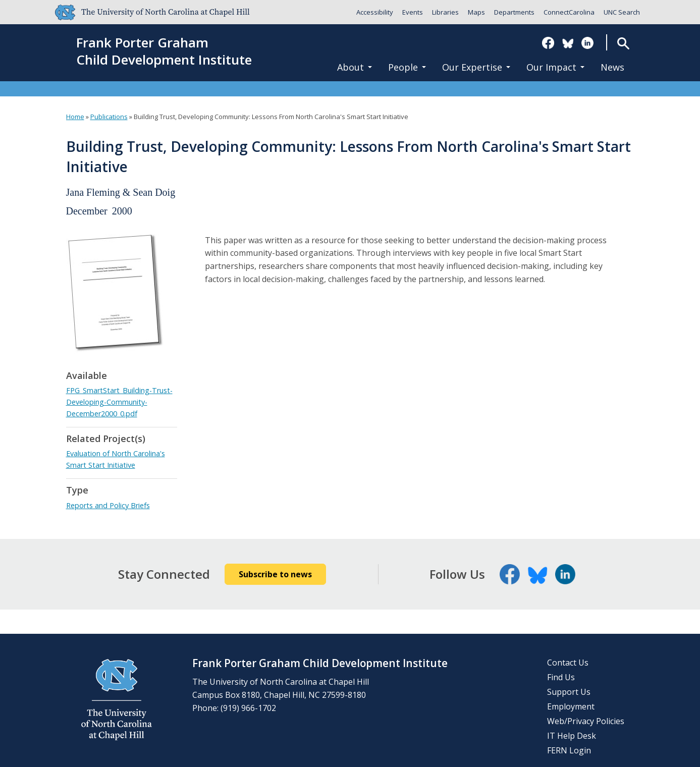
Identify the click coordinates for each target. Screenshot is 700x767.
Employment (571, 706)
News (612, 67)
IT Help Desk (572, 736)
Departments (514, 12)
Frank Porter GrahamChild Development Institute (164, 51)
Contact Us (568, 663)
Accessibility (375, 12)
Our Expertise (476, 67)
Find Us (561, 677)
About (355, 67)
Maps (476, 12)
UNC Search (622, 12)
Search (623, 43)
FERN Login (569, 750)
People (407, 67)
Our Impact (555, 67)
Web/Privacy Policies (586, 721)
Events (413, 12)
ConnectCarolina (569, 12)
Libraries (445, 12)
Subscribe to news (275, 574)
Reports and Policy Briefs (108, 505)
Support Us (569, 692)
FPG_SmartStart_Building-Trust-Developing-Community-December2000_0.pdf (119, 402)
